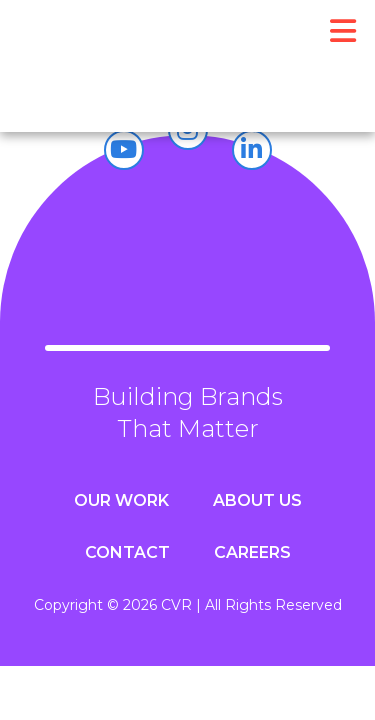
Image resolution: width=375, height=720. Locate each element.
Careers (252, 552)
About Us (257, 500)
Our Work (121, 500)
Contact (127, 552)
